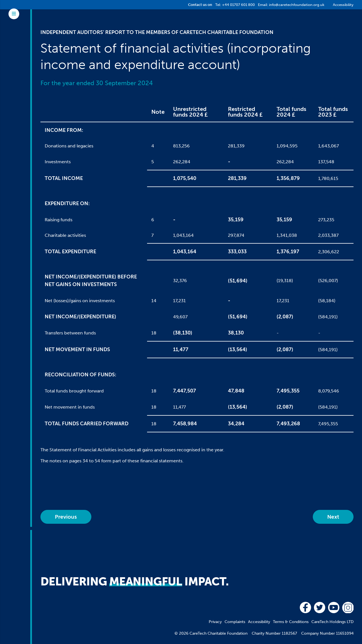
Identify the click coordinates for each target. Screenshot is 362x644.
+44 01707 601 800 (238, 5)
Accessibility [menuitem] (259, 622)
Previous (66, 517)
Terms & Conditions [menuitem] (291, 622)
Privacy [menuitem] (215, 622)
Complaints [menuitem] (235, 622)
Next (333, 517)
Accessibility (343, 5)
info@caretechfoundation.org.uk (297, 5)
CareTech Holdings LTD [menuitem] (332, 622)
